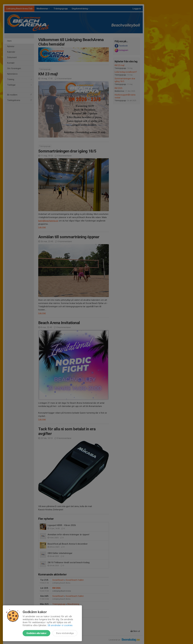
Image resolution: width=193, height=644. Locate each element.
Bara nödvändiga (65, 633)
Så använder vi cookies (60, 625)
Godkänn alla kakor (36, 633)
